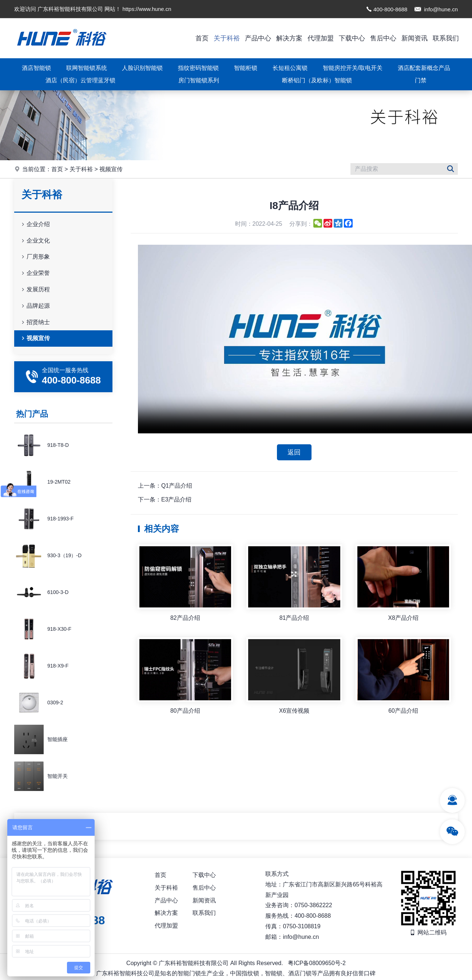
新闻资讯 (415, 38)
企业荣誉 (35, 273)
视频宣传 (111, 169)
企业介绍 (35, 225)
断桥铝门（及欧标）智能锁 (317, 80)
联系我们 (446, 38)
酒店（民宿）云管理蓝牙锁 (80, 80)
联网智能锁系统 (87, 68)
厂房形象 (35, 257)
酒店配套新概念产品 (424, 68)
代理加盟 (321, 38)
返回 (294, 452)
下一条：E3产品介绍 (165, 500)
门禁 (421, 80)
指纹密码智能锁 (198, 68)
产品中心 (258, 38)
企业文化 (35, 241)
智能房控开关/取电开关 (353, 68)
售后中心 (383, 38)
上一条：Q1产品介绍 (165, 486)
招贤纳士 (35, 322)
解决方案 (289, 38)
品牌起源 (35, 306)
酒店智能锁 (36, 68)
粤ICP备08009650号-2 (317, 963)
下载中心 (352, 38)
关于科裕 (227, 38)
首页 (202, 38)
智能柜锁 (246, 68)
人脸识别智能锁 (142, 68)
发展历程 (35, 290)
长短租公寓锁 (290, 68)
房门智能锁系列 (199, 80)
